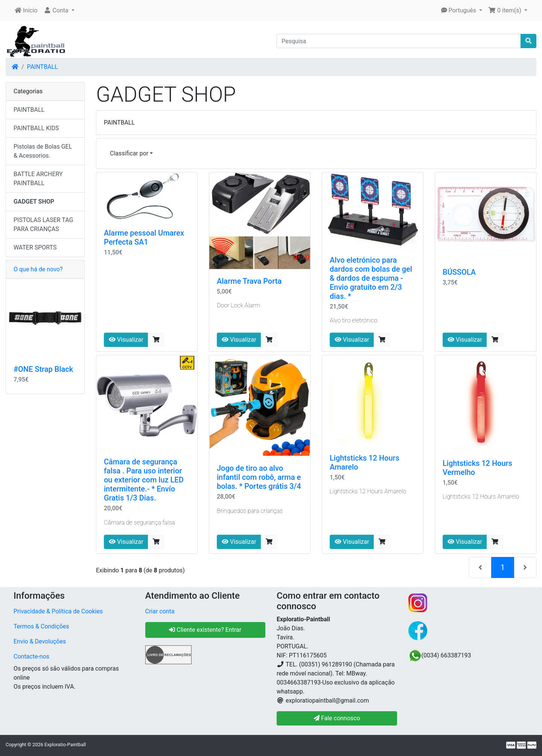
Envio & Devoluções (40, 641)
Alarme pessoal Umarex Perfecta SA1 (144, 237)
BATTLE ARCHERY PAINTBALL (38, 179)
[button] (59, 11)
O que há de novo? (38, 269)
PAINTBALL (43, 67)
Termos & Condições (41, 626)
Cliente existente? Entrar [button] (205, 630)
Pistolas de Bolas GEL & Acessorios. (43, 151)
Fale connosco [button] (337, 718)
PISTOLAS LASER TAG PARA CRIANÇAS (43, 224)
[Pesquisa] (399, 41)
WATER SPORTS (35, 247)
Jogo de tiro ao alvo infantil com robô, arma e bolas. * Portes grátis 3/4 (259, 477)
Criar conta (160, 611)
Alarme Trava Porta (249, 281)
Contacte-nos (31, 656)
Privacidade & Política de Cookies (58, 611)
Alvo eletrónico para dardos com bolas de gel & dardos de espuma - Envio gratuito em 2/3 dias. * (371, 278)
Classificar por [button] (129, 153)
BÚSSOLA (459, 272)
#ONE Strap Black (43, 369)
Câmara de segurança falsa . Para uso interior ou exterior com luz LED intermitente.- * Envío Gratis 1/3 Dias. (144, 480)
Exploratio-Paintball (65, 745)
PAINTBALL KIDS (36, 128)
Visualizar (126, 340)
